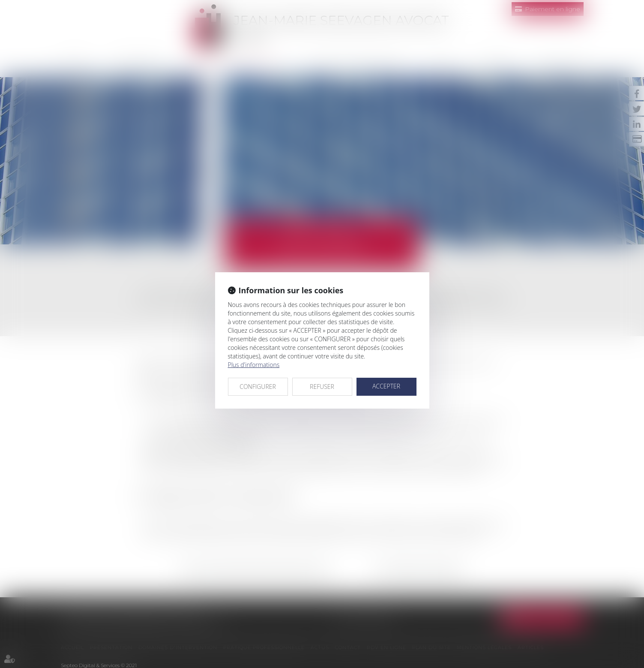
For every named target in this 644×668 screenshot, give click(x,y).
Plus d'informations (254, 365)
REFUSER (322, 387)
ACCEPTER (386, 386)
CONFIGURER (258, 387)
